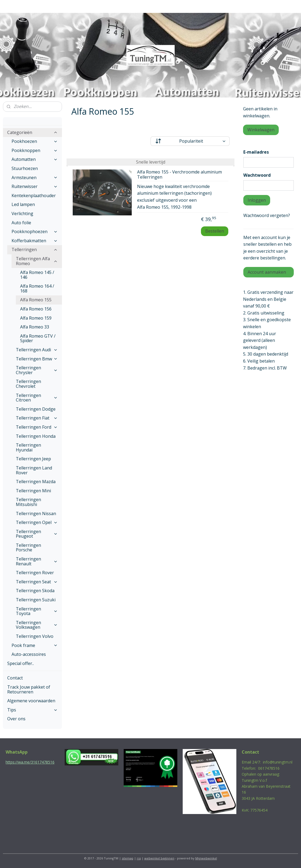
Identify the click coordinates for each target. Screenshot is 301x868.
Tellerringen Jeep (33, 459)
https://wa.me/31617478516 (30, 762)
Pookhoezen (35, 141)
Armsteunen (35, 178)
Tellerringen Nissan (36, 513)
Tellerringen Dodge (36, 409)
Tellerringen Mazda (36, 482)
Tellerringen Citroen (37, 398)
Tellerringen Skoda (35, 591)
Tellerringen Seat (37, 582)
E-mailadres (256, 152)
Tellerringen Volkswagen (37, 625)
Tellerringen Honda (36, 436)
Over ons (16, 719)
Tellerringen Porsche (28, 548)
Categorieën (32, 132)
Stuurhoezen (25, 168)
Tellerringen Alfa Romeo (37, 261)
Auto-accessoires (29, 654)
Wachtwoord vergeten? (267, 215)
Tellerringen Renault (37, 561)
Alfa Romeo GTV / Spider (38, 338)
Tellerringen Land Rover (34, 470)
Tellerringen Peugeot (37, 534)
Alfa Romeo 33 (35, 327)
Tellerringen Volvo (35, 636)
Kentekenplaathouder (34, 196)
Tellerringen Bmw (37, 359)
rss (139, 858)
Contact (15, 678)
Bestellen (215, 231)
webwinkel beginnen (159, 858)
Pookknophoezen (35, 232)
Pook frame (35, 645)
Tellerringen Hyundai (28, 447)
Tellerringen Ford (37, 427)
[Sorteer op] (190, 141)
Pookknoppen (35, 150)
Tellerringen (35, 249)
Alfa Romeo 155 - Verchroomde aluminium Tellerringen (179, 175)
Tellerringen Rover (35, 573)
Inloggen (257, 200)
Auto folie (21, 223)
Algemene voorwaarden (31, 701)
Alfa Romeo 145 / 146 (37, 275)
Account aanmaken (267, 272)
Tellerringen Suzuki (36, 600)
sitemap (128, 858)
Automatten (35, 159)
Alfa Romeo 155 (36, 300)
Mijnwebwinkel (206, 858)
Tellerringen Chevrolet (28, 384)
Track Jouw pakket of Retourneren (29, 689)
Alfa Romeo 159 (36, 318)
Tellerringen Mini (33, 491)
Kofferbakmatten (35, 241)
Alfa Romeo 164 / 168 (37, 288)
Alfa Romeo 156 (36, 309)
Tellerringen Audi (37, 350)
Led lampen (23, 204)
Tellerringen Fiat (37, 418)
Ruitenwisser (35, 186)
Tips (32, 710)
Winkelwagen (261, 130)
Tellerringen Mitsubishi (28, 502)
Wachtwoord (257, 175)
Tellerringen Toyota (37, 611)
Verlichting (22, 214)
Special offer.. (21, 663)
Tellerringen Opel (37, 522)
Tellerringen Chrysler (37, 370)
